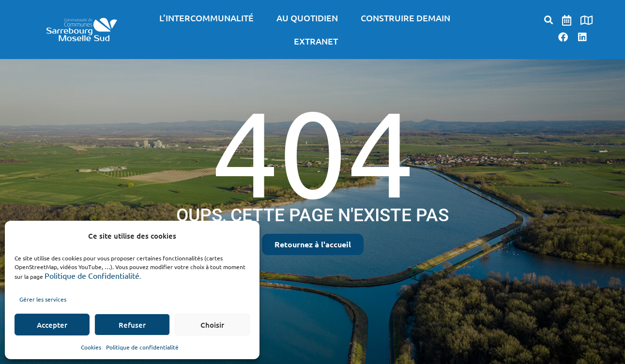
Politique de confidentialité (142, 347)
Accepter (52, 325)
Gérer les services (43, 299)
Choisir (212, 325)
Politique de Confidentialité (92, 275)
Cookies (91, 347)
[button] (549, 20)
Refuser (132, 325)
